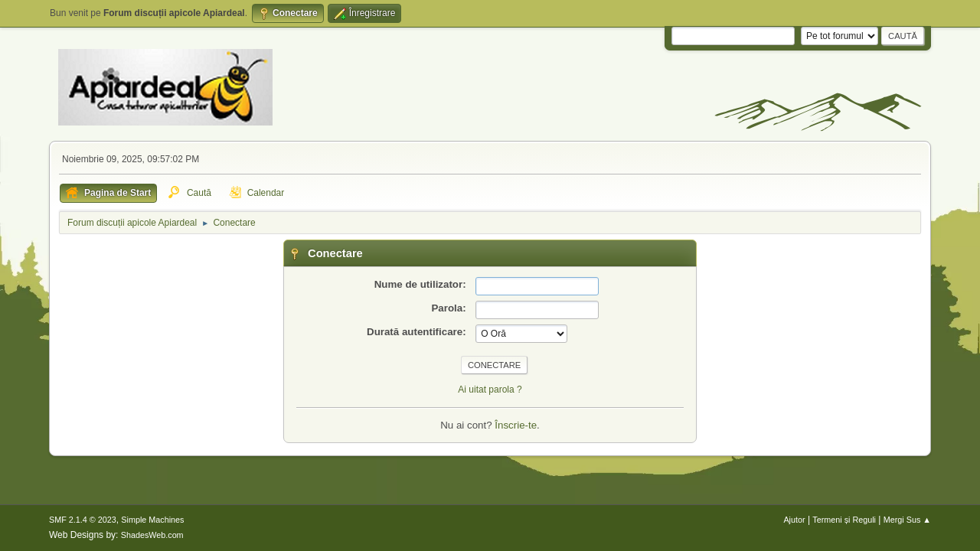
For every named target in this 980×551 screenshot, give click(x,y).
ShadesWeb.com (152, 535)
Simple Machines (152, 520)
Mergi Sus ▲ (907, 520)
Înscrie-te (516, 425)
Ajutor (794, 520)
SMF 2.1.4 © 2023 (83, 520)
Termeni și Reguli (844, 520)
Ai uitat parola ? (490, 390)
